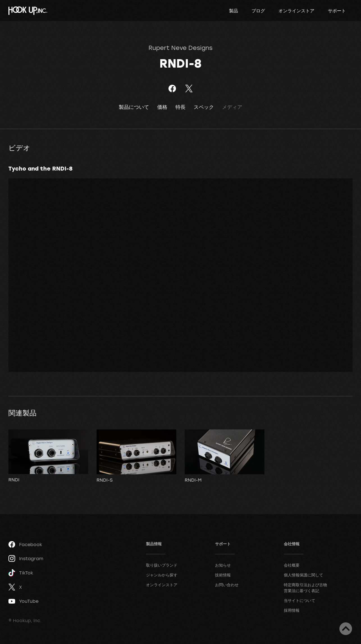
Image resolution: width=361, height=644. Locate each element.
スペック (204, 107)
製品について (134, 107)
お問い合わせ (227, 585)
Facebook (25, 544)
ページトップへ (346, 629)
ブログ (258, 11)
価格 (162, 107)
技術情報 (223, 575)
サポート (337, 11)
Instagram (26, 558)
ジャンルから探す (162, 575)
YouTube (23, 601)
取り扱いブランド (162, 565)
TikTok (21, 573)
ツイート (189, 88)
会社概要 (292, 565)
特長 (180, 107)
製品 (234, 11)
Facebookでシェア (172, 88)
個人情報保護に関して (303, 575)
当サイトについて (300, 600)
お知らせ (223, 565)
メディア (232, 107)
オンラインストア (296, 11)
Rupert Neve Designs (180, 48)
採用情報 (292, 610)
